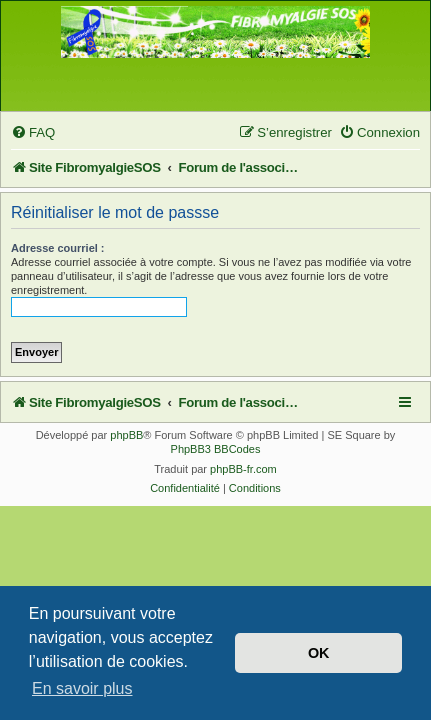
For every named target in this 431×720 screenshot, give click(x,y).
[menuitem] (33, 132)
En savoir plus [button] (82, 688)
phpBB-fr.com (243, 469)
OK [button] (319, 653)
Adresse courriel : (58, 248)
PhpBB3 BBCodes (216, 449)
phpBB (126, 435)
